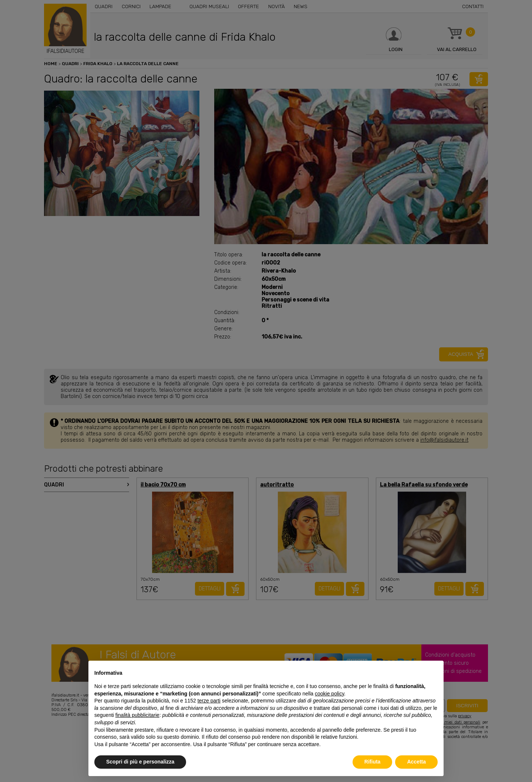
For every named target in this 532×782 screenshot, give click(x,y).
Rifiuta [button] (373, 762)
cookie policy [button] (329, 694)
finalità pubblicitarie (137, 715)
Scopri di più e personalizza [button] (140, 762)
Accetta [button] (416, 762)
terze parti (209, 701)
